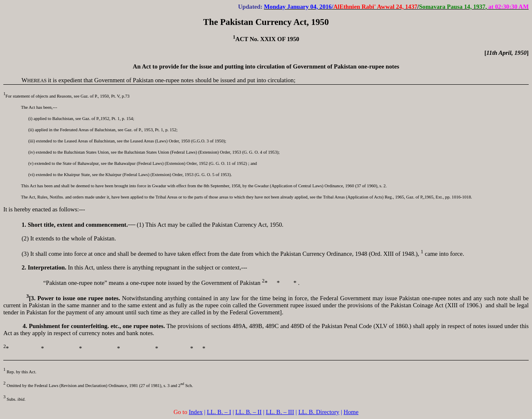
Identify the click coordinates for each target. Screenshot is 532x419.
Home (351, 412)
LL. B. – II (248, 412)
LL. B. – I (219, 412)
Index (196, 412)
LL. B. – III (280, 412)
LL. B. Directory (319, 412)
